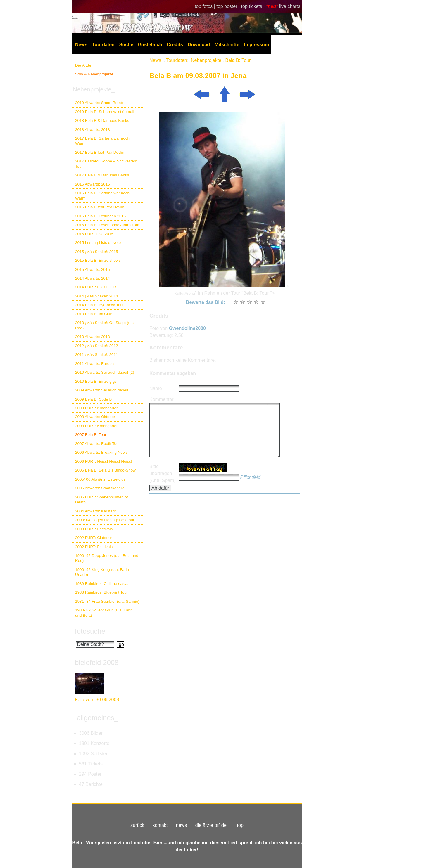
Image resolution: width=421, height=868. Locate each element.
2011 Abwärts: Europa (94, 364)
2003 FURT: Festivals (94, 529)
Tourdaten (103, 45)
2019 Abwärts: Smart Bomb (99, 103)
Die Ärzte (83, 65)
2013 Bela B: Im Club (94, 314)
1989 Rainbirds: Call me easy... (102, 584)
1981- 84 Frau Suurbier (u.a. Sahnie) (107, 601)
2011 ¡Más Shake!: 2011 (96, 355)
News (81, 45)
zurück (137, 825)
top (240, 825)
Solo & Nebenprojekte (94, 74)
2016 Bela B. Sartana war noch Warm (102, 195)
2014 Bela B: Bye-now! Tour (99, 305)
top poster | (229, 6)
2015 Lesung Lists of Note (98, 243)
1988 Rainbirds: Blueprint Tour (102, 592)
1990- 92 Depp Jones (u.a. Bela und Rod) (107, 558)
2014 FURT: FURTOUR (96, 287)
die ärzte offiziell (212, 825)
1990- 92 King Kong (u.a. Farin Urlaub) (102, 572)
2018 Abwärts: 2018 (93, 130)
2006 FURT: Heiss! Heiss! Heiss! (104, 461)
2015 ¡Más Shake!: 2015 (96, 252)
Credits (175, 45)
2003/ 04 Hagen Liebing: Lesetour (105, 520)
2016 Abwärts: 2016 (93, 184)
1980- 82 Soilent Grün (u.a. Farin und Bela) (104, 613)
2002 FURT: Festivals (94, 547)
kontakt (160, 825)
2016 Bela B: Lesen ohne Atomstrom (107, 225)
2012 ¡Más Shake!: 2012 (96, 346)
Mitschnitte (227, 45)
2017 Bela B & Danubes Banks (102, 175)
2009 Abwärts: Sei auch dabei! (102, 390)
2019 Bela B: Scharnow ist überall (105, 112)
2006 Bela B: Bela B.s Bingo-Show (105, 470)
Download (199, 45)
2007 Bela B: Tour (91, 435)
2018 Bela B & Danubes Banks (102, 121)
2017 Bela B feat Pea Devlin (100, 152)
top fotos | (206, 6)
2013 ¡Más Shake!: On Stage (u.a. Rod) (105, 325)
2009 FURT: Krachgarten (97, 408)
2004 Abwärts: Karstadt (95, 511)
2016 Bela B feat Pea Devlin (100, 207)
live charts (290, 6)
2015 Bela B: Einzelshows (98, 260)
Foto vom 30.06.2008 (97, 700)
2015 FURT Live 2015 (94, 234)
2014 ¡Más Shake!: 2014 (96, 296)
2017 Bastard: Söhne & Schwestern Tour (106, 164)
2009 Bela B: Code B (94, 399)
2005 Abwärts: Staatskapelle (100, 488)
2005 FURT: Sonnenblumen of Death (102, 500)
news (181, 825)
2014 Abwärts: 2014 (93, 278)
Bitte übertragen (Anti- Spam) (163, 473)
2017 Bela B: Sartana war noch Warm (102, 141)
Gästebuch (150, 45)
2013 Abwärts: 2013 (93, 337)
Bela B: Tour (238, 60)
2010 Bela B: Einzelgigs (96, 381)
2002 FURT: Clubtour (94, 538)
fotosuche (90, 631)
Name (156, 388)
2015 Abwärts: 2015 (93, 270)
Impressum (257, 45)
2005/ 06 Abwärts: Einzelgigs (100, 479)
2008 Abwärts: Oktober (95, 417)
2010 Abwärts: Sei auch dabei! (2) (105, 372)
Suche (126, 45)
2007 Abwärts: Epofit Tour (98, 444)
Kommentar (162, 399)
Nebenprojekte (206, 60)
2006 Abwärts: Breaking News (101, 452)
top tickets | (254, 6)
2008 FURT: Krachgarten (97, 426)
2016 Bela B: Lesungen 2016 (100, 216)
